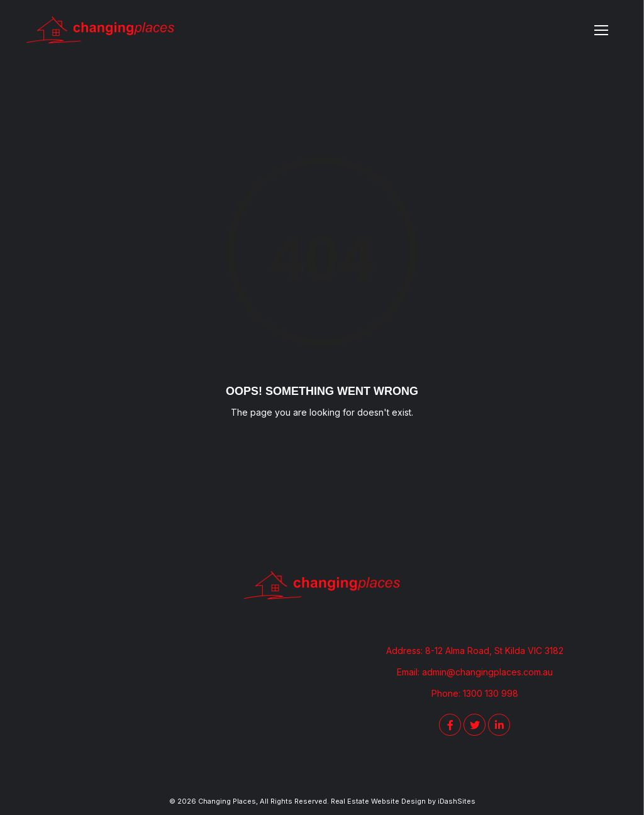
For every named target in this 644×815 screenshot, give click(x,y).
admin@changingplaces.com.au (487, 672)
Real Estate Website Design (378, 801)
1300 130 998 (491, 693)
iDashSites (457, 801)
